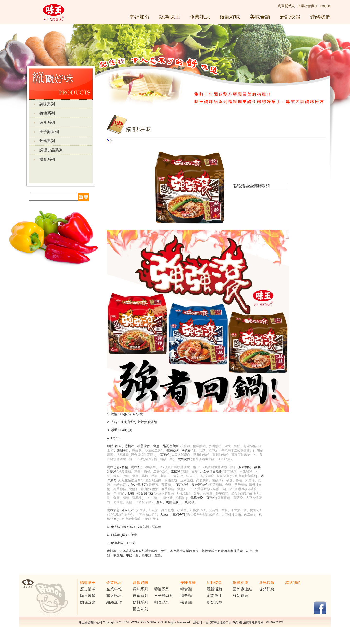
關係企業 (88, 616)
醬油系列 (47, 113)
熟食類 (186, 616)
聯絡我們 (293, 596)
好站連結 (241, 609)
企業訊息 (200, 17)
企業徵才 (214, 609)
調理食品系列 (51, 150)
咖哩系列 (162, 616)
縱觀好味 (230, 17)
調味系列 (47, 104)
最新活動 (214, 602)
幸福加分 (140, 17)
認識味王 (170, 17)
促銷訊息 (267, 602)
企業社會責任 (307, 6)
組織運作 (114, 616)
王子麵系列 (49, 132)
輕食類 (186, 602)
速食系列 (47, 122)
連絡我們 (320, 17)
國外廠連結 (243, 602)
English (325, 6)
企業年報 (114, 602)
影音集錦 (214, 616)
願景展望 (88, 609)
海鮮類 (186, 609)
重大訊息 (114, 609)
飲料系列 (47, 141)
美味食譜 (260, 17)
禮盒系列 (47, 159)
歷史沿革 (88, 602)
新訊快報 (290, 17)
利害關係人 (286, 6)
